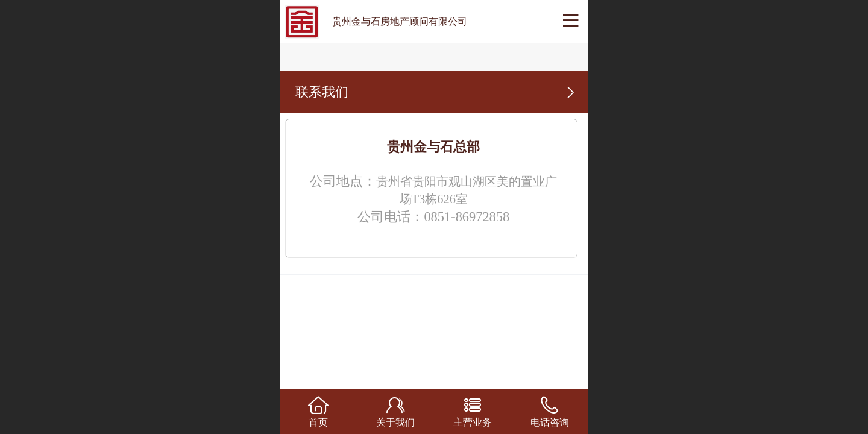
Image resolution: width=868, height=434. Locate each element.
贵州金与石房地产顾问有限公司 (400, 21)
